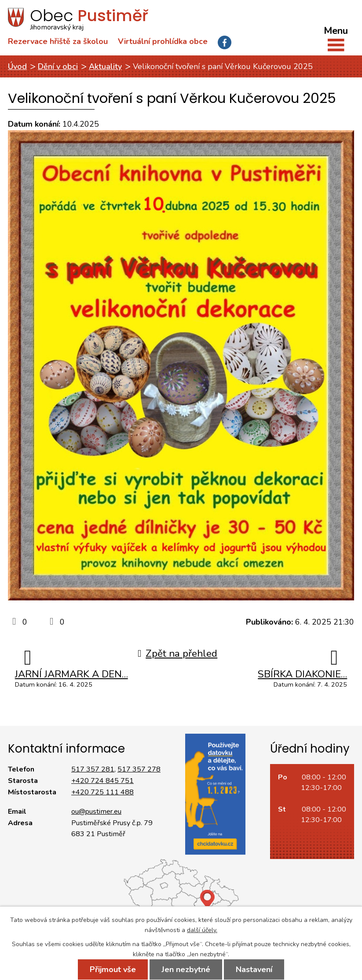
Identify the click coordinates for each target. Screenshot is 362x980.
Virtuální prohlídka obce (163, 41)
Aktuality (105, 66)
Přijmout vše (113, 969)
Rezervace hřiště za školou (58, 41)
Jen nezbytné (186, 969)
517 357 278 (139, 769)
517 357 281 (93, 769)
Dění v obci (58, 66)
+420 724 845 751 (102, 781)
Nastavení (254, 969)
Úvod (17, 66)
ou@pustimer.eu (96, 812)
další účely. (202, 930)
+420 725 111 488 (102, 792)
